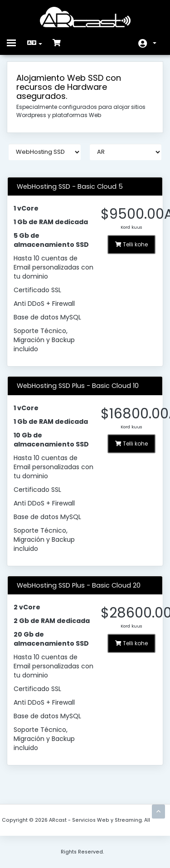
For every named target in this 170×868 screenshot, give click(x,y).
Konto (155, 43)
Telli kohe (131, 244)
